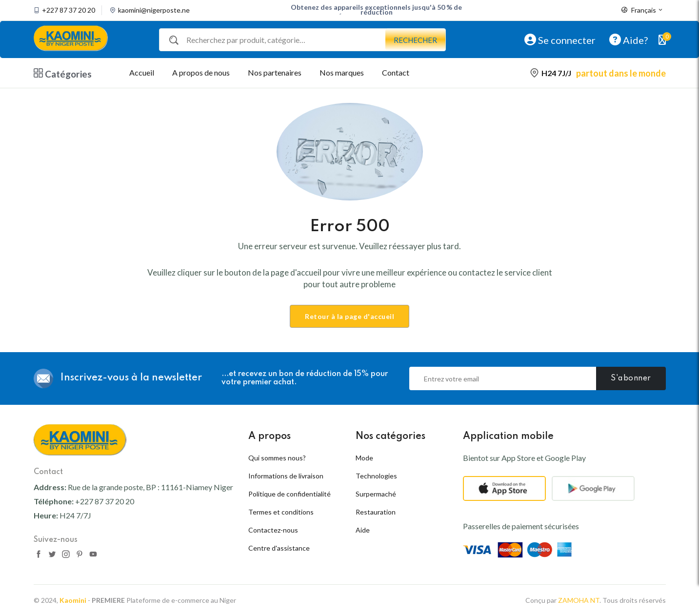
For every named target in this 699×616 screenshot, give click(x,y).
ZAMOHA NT (579, 600)
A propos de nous (201, 72)
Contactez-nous (273, 530)
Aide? (629, 40)
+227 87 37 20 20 (69, 10)
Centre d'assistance (279, 548)
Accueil (142, 72)
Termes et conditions (281, 512)
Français (642, 10)
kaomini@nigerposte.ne (154, 10)
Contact (396, 72)
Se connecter (560, 40)
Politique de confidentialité (290, 494)
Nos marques (342, 72)
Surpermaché (376, 494)
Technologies (376, 476)
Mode (364, 458)
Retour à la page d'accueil (349, 316)
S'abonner (631, 378)
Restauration (376, 512)
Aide (363, 530)
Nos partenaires (275, 72)
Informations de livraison (286, 476)
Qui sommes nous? (277, 458)
